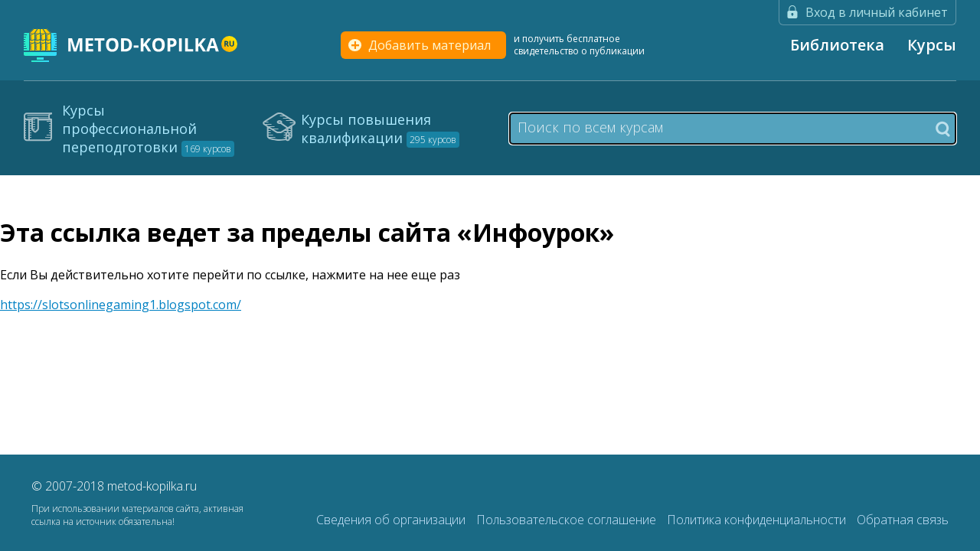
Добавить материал (430, 45)
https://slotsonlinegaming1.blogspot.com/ (121, 305)
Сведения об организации (392, 520)
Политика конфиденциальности (758, 520)
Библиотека (837, 45)
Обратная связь (903, 520)
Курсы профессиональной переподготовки (148, 129)
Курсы (932, 45)
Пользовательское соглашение (568, 520)
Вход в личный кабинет (877, 12)
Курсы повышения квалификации (380, 129)
